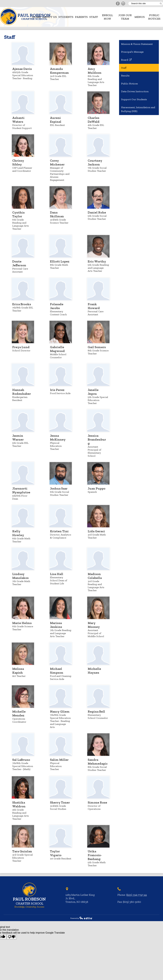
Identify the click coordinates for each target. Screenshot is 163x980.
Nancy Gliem (60, 711)
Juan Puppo (97, 488)
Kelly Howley (18, 533)
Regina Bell (96, 711)
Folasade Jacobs (57, 306)
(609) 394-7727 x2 (136, 895)
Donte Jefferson (19, 263)
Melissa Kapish (18, 671)
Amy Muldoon (95, 71)
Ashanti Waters (18, 120)
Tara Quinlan (22, 851)
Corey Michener (57, 162)
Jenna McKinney (58, 438)
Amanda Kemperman (59, 71)
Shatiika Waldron (19, 804)
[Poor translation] (12, 937)
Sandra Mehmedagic (98, 762)
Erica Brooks (22, 304)
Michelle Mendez (19, 713)
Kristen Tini (59, 531)
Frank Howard (94, 306)
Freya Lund (21, 347)
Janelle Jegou (93, 392)
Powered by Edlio (81, 918)
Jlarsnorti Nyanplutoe (21, 490)
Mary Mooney (94, 625)
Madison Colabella (95, 576)
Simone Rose (97, 802)
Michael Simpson (57, 671)
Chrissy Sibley (18, 162)
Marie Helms (22, 623)
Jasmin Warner (18, 438)
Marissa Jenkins (56, 625)
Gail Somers (97, 347)
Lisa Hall (57, 574)
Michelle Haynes (94, 671)
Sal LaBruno (21, 760)
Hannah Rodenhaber (22, 392)
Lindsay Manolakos (20, 576)
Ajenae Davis (22, 69)
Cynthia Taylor (18, 214)
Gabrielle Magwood (57, 349)
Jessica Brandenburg (97, 439)
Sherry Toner (60, 802)
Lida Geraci (96, 531)
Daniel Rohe (97, 212)
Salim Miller (59, 760)
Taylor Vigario (56, 853)
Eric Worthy (97, 261)
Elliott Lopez (60, 261)
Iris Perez (57, 390)
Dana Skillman (57, 214)
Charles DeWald (94, 120)
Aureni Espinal (56, 120)
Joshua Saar (59, 488)
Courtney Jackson (95, 162)
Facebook (118, 4)
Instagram (123, 4)
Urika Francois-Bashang (95, 855)
